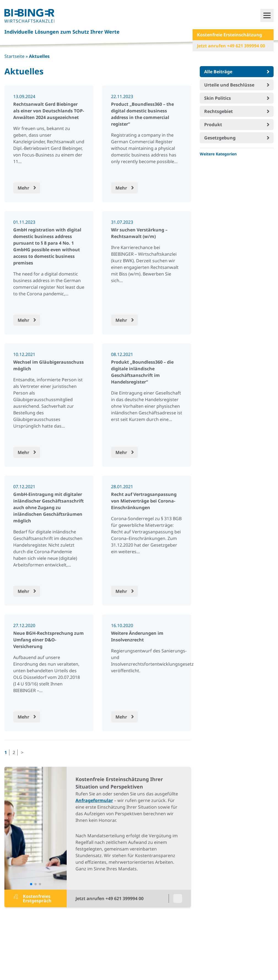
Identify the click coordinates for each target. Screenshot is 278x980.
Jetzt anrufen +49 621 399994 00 (231, 46)
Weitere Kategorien (218, 154)
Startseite (14, 56)
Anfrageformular (94, 800)
